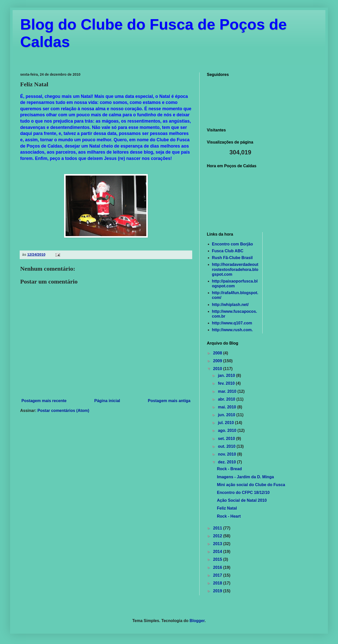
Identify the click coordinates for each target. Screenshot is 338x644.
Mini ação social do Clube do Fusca (251, 485)
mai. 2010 (228, 407)
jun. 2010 (227, 415)
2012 (218, 536)
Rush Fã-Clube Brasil (232, 258)
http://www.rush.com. (232, 330)
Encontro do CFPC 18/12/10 (243, 493)
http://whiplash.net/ (230, 305)
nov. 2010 (228, 454)
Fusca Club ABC (228, 251)
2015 (218, 559)
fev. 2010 (227, 383)
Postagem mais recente (44, 401)
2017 (218, 575)
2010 (218, 369)
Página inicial (107, 401)
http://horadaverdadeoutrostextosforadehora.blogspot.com (235, 269)
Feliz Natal (227, 508)
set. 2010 (227, 439)
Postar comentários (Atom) (63, 411)
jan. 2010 (227, 375)
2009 (218, 361)
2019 (218, 591)
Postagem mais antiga (169, 401)
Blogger (197, 621)
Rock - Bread (229, 469)
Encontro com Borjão (232, 244)
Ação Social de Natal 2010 (242, 500)
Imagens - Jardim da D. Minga (245, 477)
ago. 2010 (228, 430)
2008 (218, 353)
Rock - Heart (229, 516)
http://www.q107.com (232, 323)
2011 (218, 528)
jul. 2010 (227, 423)
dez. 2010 (228, 462)
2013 (218, 544)
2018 (218, 583)
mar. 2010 (228, 391)
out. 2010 (227, 446)
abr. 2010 (227, 399)
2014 (218, 552)
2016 (218, 567)
